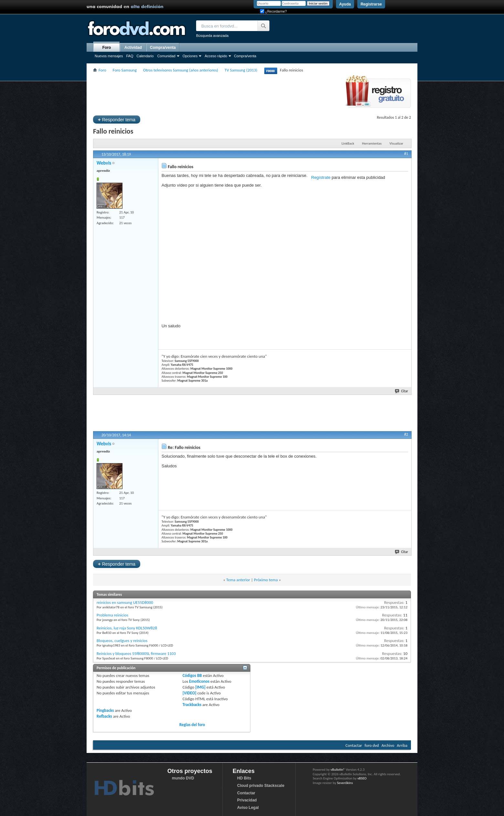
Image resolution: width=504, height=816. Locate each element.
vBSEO (362, 778)
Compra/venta (245, 56)
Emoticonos (199, 681)
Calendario (145, 56)
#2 (406, 434)
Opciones (190, 56)
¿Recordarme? (273, 11)
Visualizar (396, 143)
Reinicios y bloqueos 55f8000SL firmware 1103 (136, 653)
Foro (107, 48)
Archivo (388, 745)
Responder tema (117, 120)
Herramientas (372, 143)
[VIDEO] (189, 693)
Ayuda (345, 4)
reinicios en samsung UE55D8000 (125, 602)
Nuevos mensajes (109, 56)
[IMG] (200, 687)
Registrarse (371, 4)
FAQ (130, 56)
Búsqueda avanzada (212, 36)
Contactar (354, 745)
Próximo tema (266, 580)
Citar (402, 391)
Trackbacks (192, 705)
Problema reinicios (112, 615)
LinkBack (348, 143)
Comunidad (166, 56)
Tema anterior (238, 580)
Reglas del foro (192, 725)
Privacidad (247, 800)
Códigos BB (192, 675)
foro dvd (372, 745)
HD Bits (244, 778)
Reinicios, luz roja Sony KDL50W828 (127, 628)
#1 (406, 154)
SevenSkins (345, 783)
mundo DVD (183, 778)
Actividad (133, 48)
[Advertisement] (211, 93)
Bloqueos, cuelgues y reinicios (122, 641)
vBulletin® (338, 770)
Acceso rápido (216, 56)
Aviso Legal (248, 808)
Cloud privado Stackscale (261, 786)
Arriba (402, 745)
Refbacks (104, 716)
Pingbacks (105, 710)
